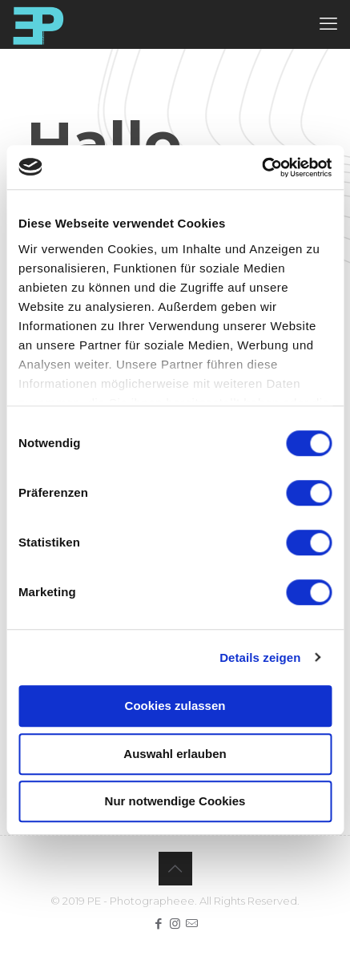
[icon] (192, 924)
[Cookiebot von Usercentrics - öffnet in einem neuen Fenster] (261, 167)
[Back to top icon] (175, 869)
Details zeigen (260, 657)
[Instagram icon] (175, 924)
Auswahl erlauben (175, 754)
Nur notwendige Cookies (175, 801)
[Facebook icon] (158, 924)
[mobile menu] (328, 24)
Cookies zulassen (175, 706)
